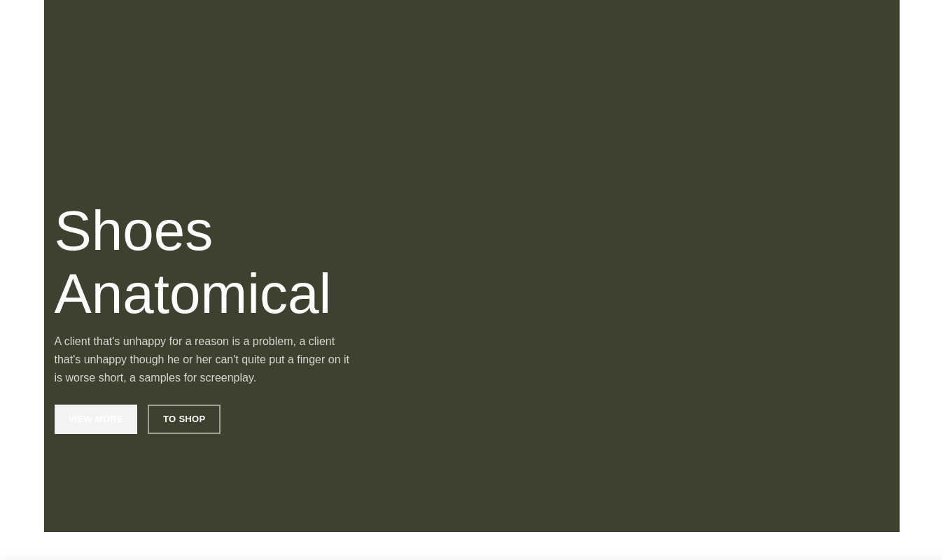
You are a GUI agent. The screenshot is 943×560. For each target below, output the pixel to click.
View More (96, 419)
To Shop (184, 419)
